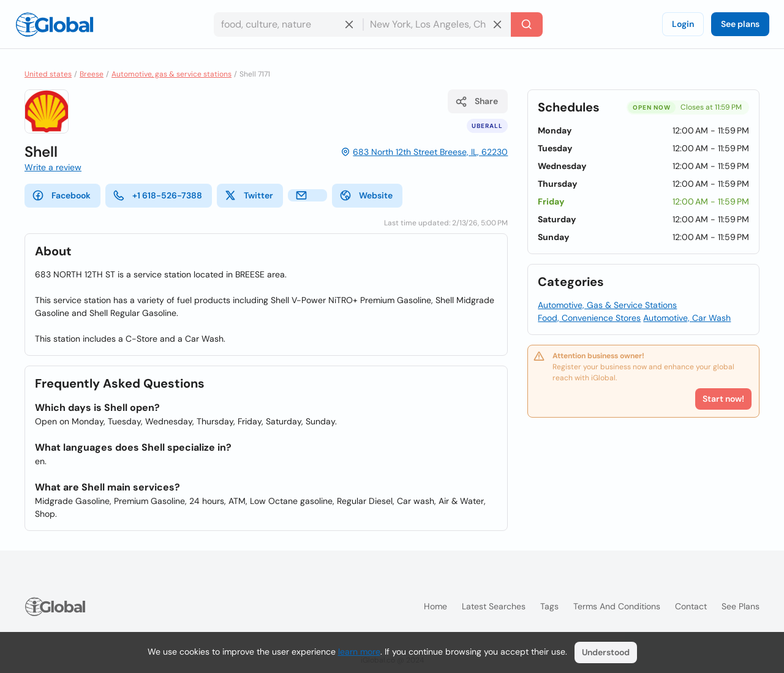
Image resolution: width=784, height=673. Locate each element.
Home (435, 606)
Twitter (249, 195)
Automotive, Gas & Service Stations (607, 305)
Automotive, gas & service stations (171, 74)
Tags (549, 606)
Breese (92, 74)
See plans (740, 24)
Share (477, 102)
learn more (359, 652)
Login (683, 24)
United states (48, 74)
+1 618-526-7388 (157, 195)
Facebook (61, 195)
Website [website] (366, 195)
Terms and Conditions (617, 606)
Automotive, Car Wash (687, 318)
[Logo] (55, 24)
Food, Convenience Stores (589, 318)
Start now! (723, 399)
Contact (691, 606)
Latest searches (494, 606)
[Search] (527, 24)
